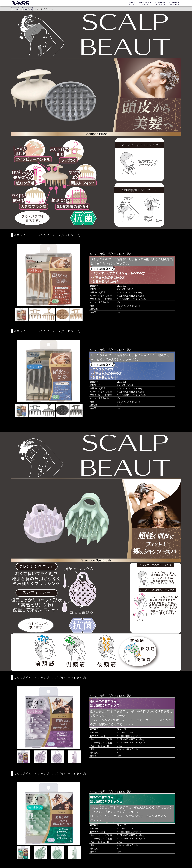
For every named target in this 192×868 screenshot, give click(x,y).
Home (15, 9)
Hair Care (27, 9)
